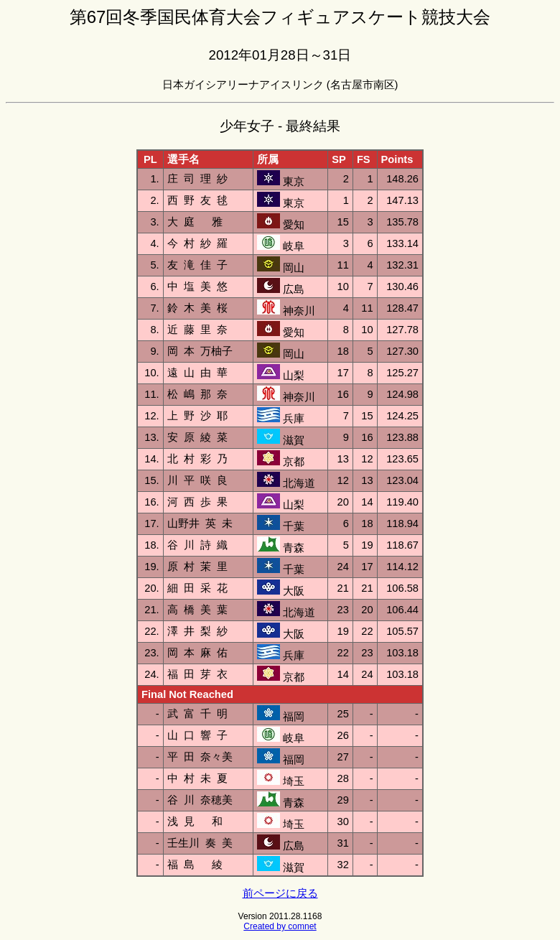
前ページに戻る (280, 893)
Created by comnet (280, 926)
